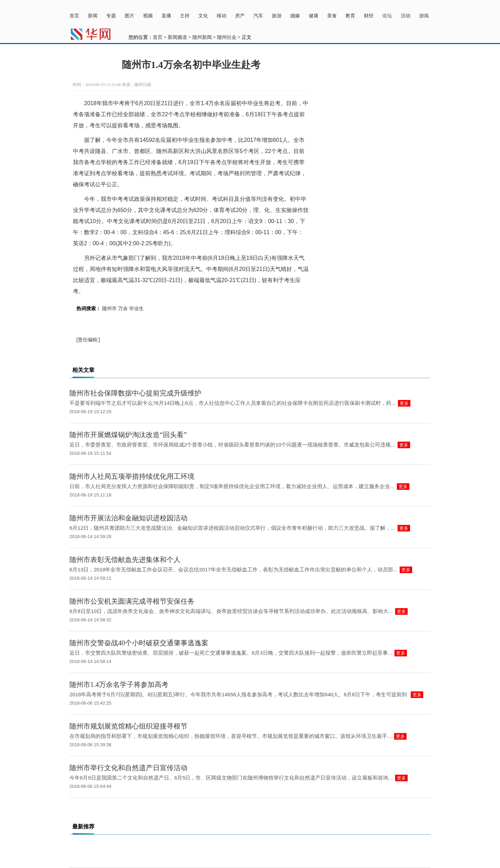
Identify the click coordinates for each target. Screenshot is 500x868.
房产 (240, 16)
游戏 (424, 16)
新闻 (93, 16)
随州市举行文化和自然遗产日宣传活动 (128, 768)
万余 (123, 308)
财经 (369, 16)
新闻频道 (177, 37)
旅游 (277, 16)
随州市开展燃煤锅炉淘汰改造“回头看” (128, 435)
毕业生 (136, 308)
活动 (406, 16)
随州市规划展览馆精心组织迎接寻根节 (128, 726)
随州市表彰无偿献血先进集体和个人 (125, 560)
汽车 (258, 16)
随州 (162, 151)
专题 (111, 16)
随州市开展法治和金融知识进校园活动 (128, 518)
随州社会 (227, 37)
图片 (130, 16)
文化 (203, 16)
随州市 (109, 308)
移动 (222, 16)
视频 (148, 16)
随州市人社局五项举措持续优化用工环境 (132, 476)
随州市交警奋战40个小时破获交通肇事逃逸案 (139, 643)
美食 (332, 16)
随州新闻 (202, 37)
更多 (404, 403)
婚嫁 (295, 16)
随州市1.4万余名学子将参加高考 (119, 684)
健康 (314, 16)
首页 (74, 16)
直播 (166, 16)
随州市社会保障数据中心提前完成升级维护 (135, 393)
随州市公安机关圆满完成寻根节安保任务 (132, 601)
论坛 (387, 16)
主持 (185, 16)
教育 (350, 16)
